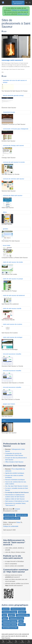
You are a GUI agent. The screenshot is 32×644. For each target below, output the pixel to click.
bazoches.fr (6, 609)
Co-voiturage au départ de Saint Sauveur (17, 492)
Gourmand (22, 642)
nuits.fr (21, 621)
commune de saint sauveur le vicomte (14, 162)
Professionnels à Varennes (10, 625)
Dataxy (19, 522)
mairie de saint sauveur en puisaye (13, 279)
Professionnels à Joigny (23, 615)
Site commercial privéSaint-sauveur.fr (18, 3)
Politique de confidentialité (20, 10)
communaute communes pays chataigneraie (16, 129)
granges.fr (11, 615)
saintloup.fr (22, 625)
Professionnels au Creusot (16, 618)
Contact (29, 642)
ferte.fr (4, 615)
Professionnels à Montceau (10, 621)
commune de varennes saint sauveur (13, 179)
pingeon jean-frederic (9, 404)
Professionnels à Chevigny (10, 612)
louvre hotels (7, 245)
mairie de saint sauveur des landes (13, 262)
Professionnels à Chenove (18, 609)
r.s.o (4, 421)
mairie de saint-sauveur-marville (12, 308)
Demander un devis (9, 515)
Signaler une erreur (22, 515)
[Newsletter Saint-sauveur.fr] (26, 2)
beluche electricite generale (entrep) (13, 96)
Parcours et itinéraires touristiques (15, 480)
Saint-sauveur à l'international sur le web (17, 501)
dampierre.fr (22, 612)
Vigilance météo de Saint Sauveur (15, 499)
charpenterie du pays (9, 112)
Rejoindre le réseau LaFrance (12, 518)
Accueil (3, 642)
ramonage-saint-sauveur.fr (12, 60)
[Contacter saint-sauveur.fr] (30, 2)
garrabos (5, 229)
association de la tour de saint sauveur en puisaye (15, 81)
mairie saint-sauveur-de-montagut (13, 337)
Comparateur (10, 642)
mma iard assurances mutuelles (12, 354)
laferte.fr (5, 618)
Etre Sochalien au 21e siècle (10, 628)
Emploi (16, 642)
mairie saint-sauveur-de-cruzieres (12, 324)
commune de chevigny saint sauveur (13, 145)
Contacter (17, 509)
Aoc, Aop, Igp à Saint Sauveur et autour (17, 486)
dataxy (5, 212)
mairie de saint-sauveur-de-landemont (14, 295)
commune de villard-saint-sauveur (13, 195)
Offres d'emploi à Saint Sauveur (14, 462)
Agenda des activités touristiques (15, 473)
